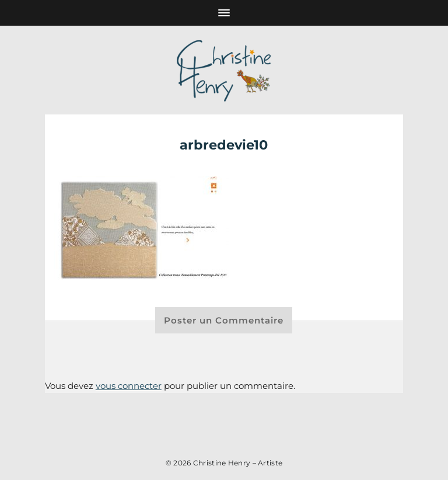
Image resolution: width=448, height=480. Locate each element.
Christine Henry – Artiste (238, 463)
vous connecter (129, 386)
